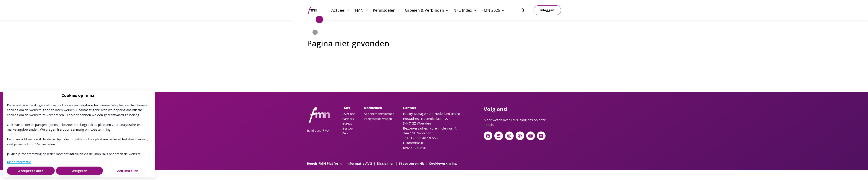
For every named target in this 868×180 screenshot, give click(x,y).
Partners (348, 119)
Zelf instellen (128, 171)
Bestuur (348, 128)
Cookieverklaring (443, 163)
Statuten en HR (411, 163)
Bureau (347, 123)
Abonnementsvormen (379, 114)
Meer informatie (19, 162)
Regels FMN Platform (324, 163)
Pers (345, 133)
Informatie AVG (359, 163)
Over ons (349, 114)
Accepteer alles (31, 171)
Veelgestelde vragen (378, 119)
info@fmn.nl (415, 143)
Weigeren (79, 171)
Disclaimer (385, 163)
